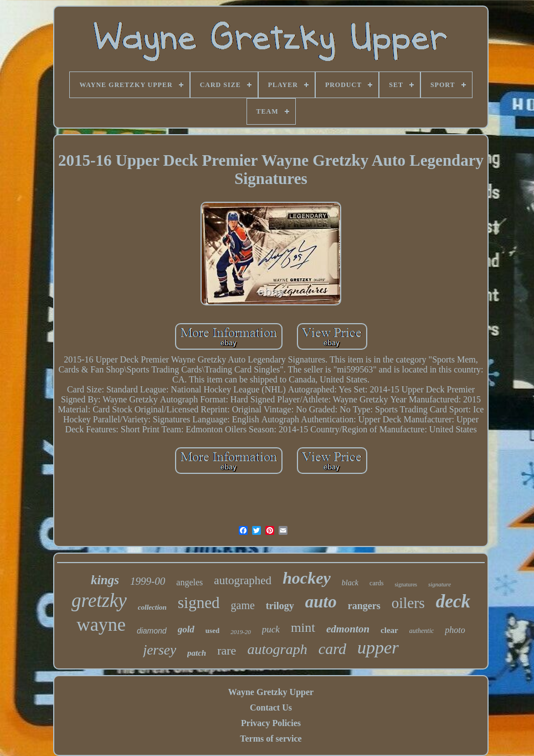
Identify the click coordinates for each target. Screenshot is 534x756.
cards (376, 583)
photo (455, 630)
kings (105, 580)
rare (227, 650)
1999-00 (148, 581)
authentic (422, 631)
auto (321, 602)
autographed (243, 580)
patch (197, 653)
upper (378, 647)
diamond (152, 631)
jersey (160, 650)
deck (453, 601)
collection (152, 607)
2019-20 (241, 632)
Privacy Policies (271, 723)
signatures (406, 584)
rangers (364, 606)
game (243, 605)
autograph (277, 649)
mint (303, 627)
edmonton (348, 629)
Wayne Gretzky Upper (271, 692)
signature (440, 584)
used (212, 630)
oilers (408, 603)
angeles (189, 582)
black (350, 583)
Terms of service (271, 739)
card (332, 649)
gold (186, 629)
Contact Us (271, 708)
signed (199, 602)
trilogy (280, 606)
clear (389, 630)
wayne (101, 624)
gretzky (99, 601)
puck (271, 629)
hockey (307, 578)
